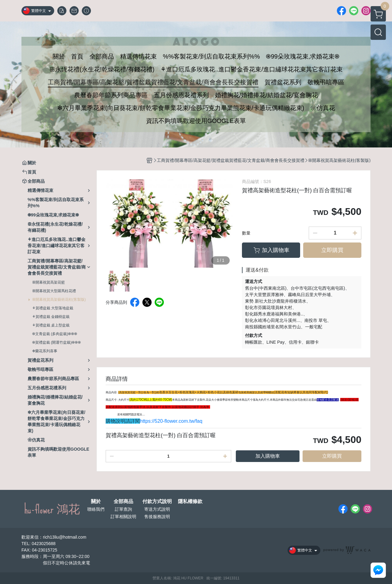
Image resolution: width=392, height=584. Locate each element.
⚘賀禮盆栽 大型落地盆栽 (53, 308)
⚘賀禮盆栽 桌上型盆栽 (51, 325)
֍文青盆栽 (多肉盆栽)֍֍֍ (55, 334)
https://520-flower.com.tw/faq (171, 421)
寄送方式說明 (157, 509)
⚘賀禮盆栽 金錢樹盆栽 (51, 317)
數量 (246, 233)
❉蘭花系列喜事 (45, 351)
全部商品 (123, 502)
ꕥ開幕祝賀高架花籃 (49, 282)
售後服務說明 (157, 517)
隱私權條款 (190, 502)
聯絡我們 (96, 509)
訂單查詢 (123, 509)
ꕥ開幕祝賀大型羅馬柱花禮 (54, 291)
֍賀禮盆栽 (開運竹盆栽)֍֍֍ (57, 342)
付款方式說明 (157, 502)
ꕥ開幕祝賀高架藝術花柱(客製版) (59, 300)
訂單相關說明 (123, 517)
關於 (96, 502)
